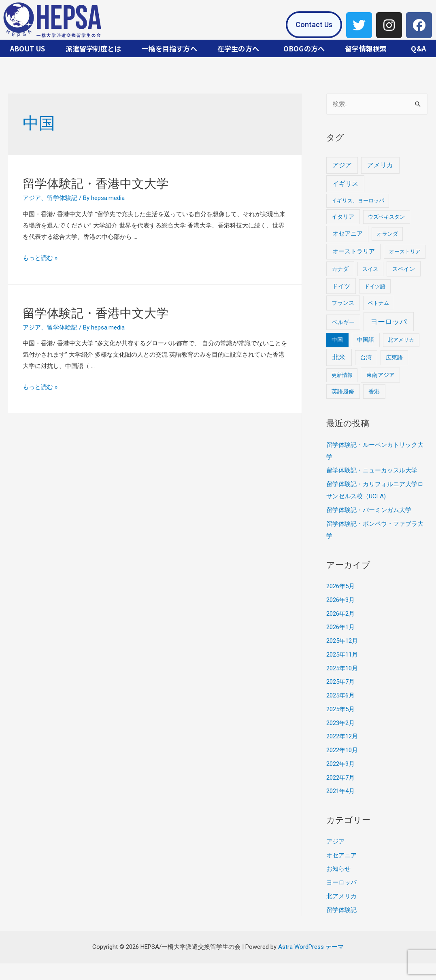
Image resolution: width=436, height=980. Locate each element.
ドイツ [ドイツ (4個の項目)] (341, 286)
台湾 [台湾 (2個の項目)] (366, 357)
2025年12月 (342, 641)
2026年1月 (340, 627)
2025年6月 (340, 695)
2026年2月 (340, 614)
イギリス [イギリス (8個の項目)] (345, 184)
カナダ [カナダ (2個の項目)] (340, 269)
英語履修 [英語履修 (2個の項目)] (343, 391)
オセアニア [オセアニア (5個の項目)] (348, 234)
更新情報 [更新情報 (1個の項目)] (342, 375)
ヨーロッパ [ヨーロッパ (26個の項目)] (389, 322)
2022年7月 (340, 778)
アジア (32, 198)
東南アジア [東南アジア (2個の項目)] (381, 375)
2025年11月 (342, 655)
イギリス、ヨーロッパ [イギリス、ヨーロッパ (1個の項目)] (358, 201)
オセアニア (341, 855)
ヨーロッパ (341, 882)
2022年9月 (340, 764)
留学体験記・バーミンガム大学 (369, 510)
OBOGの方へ (304, 48)
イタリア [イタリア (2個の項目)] (343, 217)
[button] (314, 25)
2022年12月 (342, 736)
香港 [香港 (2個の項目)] (374, 391)
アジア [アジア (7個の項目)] (342, 165)
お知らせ (338, 869)
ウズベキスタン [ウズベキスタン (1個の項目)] (386, 217)
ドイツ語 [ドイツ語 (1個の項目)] (375, 286)
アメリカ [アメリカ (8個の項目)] (380, 165)
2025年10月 (342, 668)
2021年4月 (340, 791)
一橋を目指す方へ (169, 48)
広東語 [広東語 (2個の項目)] (394, 357)
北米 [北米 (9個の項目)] (339, 357)
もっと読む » (40, 258)
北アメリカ (341, 896)
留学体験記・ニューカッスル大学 (372, 470)
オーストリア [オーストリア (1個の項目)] (405, 252)
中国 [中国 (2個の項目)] (337, 340)
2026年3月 (340, 600)
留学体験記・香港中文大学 (96, 184)
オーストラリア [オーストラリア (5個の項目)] (354, 251)
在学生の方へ (238, 48)
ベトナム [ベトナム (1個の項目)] (379, 303)
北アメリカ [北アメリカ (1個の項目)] (401, 340)
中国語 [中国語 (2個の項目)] (366, 340)
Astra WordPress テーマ (311, 947)
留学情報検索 (366, 48)
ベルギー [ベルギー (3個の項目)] (343, 322)
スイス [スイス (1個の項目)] (370, 269)
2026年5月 (340, 586)
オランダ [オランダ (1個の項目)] (387, 234)
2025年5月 (340, 709)
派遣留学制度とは (94, 48)
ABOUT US (28, 48)
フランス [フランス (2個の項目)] (343, 303)
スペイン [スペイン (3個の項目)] (404, 269)
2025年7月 (340, 682)
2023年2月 (340, 723)
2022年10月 (342, 750)
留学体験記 (62, 198)
